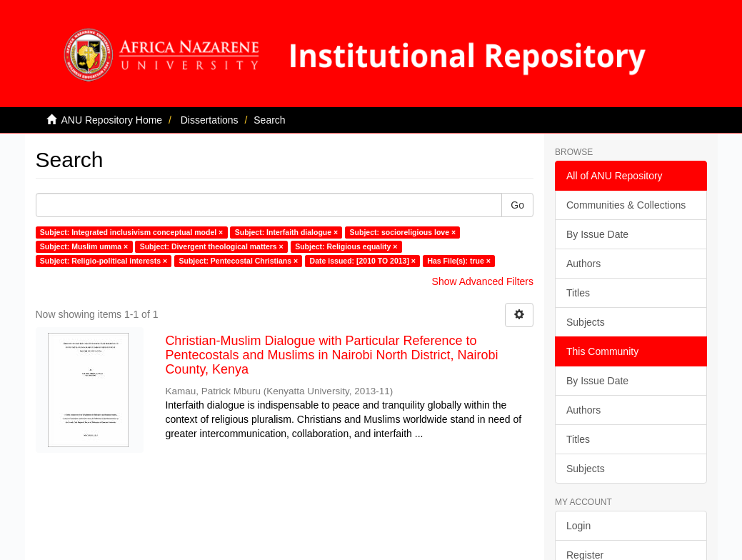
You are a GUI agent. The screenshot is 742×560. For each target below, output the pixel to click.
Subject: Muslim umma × (84, 246)
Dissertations (210, 120)
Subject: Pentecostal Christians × (239, 261)
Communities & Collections (626, 205)
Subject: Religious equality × (346, 246)
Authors (583, 264)
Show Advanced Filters (483, 281)
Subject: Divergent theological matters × (212, 246)
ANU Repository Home (112, 120)
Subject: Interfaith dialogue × (286, 232)
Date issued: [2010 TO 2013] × (363, 261)
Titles (578, 293)
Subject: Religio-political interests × (104, 261)
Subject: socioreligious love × (403, 232)
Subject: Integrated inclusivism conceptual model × (131, 232)
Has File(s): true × (458, 261)
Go (517, 205)
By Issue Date (597, 234)
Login (578, 526)
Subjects (586, 322)
